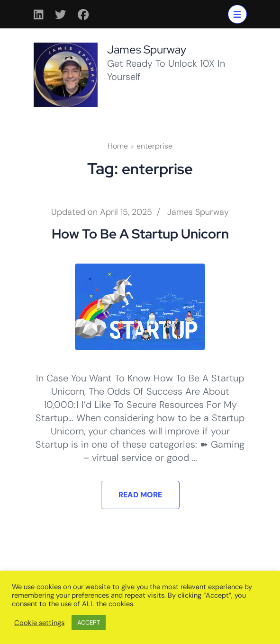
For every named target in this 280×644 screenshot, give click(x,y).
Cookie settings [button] (39, 623)
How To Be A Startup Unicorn (140, 234)
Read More (140, 495)
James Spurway (147, 49)
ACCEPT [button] (89, 622)
